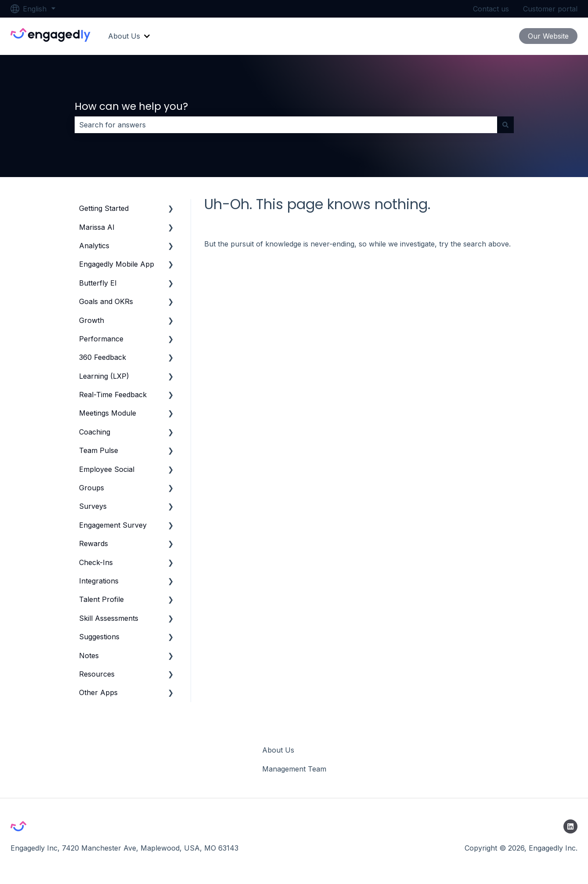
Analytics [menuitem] (94, 246)
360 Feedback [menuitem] (103, 357)
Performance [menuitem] (101, 339)
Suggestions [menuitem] (99, 637)
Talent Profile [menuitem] (101, 599)
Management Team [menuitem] (294, 769)
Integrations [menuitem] (99, 581)
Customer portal (550, 9)
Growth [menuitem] (92, 320)
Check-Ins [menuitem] (96, 562)
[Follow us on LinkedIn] (570, 826)
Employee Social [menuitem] (107, 469)
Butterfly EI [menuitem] (98, 283)
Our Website (548, 36)
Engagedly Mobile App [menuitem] (117, 264)
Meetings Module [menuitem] (108, 413)
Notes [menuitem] (89, 656)
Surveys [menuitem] (93, 506)
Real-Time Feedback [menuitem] (113, 395)
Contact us (491, 9)
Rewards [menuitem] (94, 543)
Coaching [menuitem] (95, 432)
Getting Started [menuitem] (104, 208)
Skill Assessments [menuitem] (109, 618)
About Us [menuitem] (278, 750)
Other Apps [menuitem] (98, 692)
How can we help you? (131, 106)
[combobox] (286, 125)
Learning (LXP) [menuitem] (104, 376)
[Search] (505, 125)
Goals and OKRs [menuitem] (106, 301)
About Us (124, 36)
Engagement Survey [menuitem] (113, 525)
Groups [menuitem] (92, 488)
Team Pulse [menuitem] (99, 450)
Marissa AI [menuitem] (97, 227)
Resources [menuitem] (97, 674)
